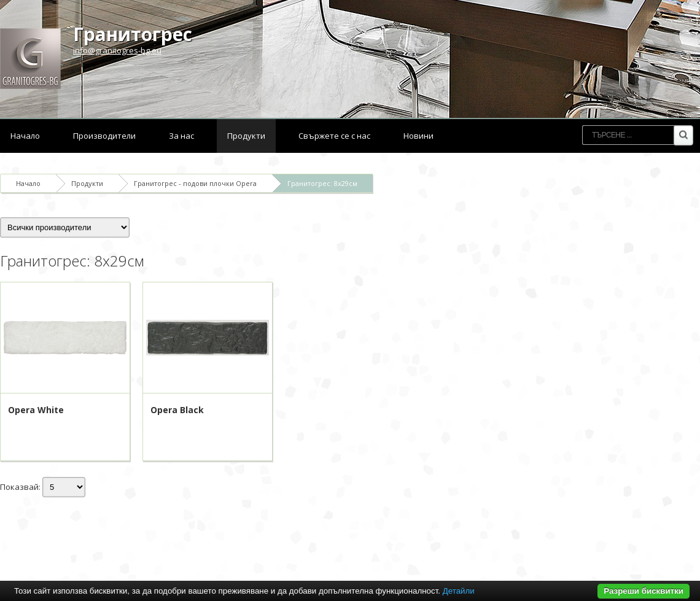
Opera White (36, 410)
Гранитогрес (133, 34)
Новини (418, 136)
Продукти (246, 136)
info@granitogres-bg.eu (117, 50)
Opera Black (177, 410)
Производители (104, 136)
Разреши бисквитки (644, 591)
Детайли (459, 591)
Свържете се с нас (334, 136)
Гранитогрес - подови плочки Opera (195, 183)
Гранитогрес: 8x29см (322, 183)
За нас (181, 136)
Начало (25, 136)
